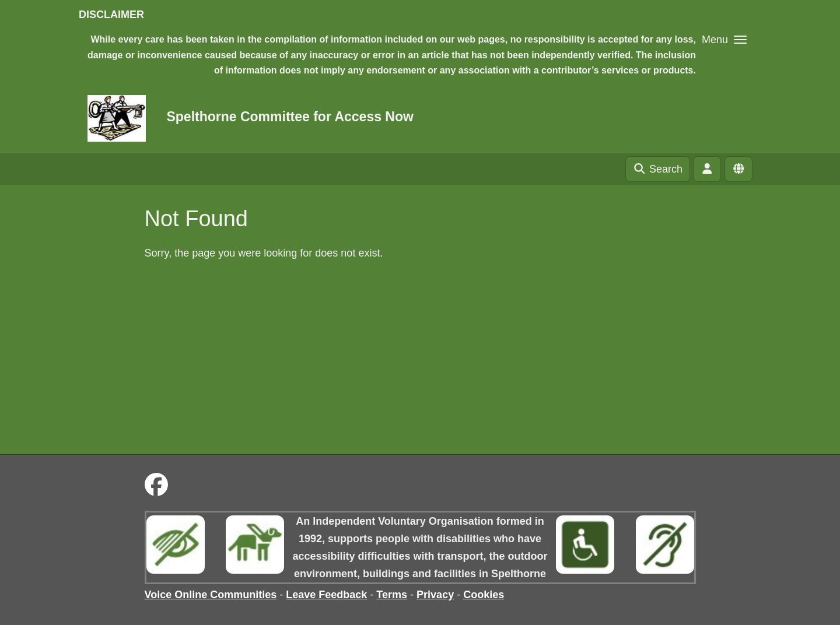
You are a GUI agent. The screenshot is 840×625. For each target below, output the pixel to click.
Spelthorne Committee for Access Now (290, 117)
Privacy (435, 595)
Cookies (484, 595)
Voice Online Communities (211, 595)
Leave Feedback (326, 595)
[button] (724, 39)
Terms (392, 595)
